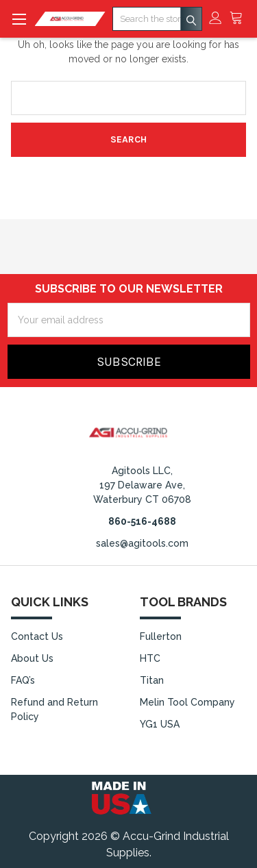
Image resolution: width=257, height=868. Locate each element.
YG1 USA (160, 724)
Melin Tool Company (187, 702)
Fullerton (161, 636)
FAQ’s (23, 680)
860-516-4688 (142, 521)
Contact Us (37, 636)
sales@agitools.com (142, 543)
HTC (150, 658)
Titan (152, 680)
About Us (32, 658)
